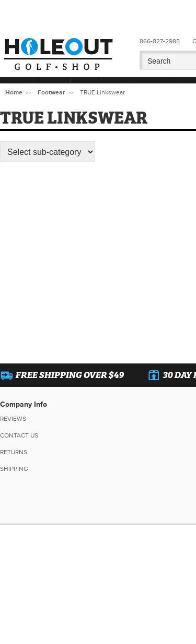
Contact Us (19, 436)
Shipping (14, 469)
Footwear (51, 93)
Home (14, 93)
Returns (14, 452)
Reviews (13, 419)
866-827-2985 (160, 41)
